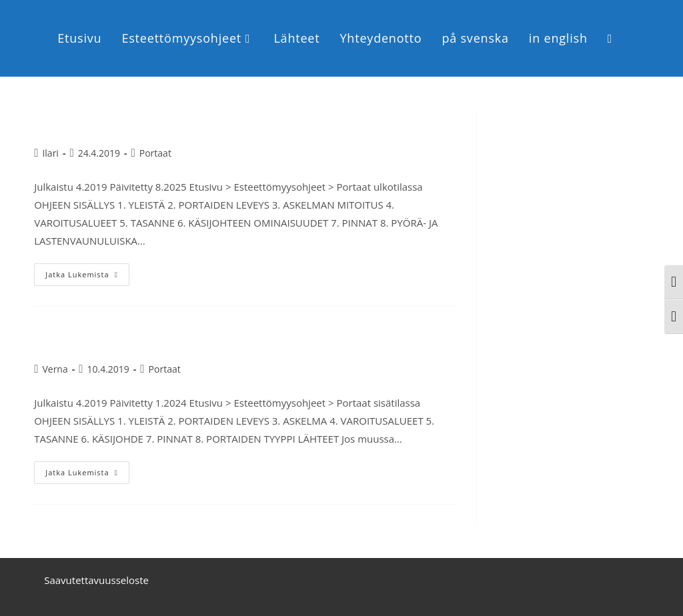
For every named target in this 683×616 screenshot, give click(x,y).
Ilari (50, 153)
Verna (55, 369)
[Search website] (610, 38)
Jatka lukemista (87, 271)
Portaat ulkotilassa (110, 121)
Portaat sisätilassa (108, 338)
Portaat (155, 153)
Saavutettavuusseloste (96, 580)
